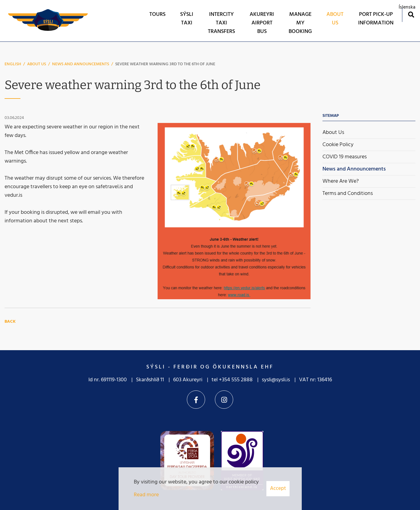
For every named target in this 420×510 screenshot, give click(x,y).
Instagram (224, 400)
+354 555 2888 (236, 380)
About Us (37, 64)
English (13, 64)
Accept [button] (278, 488)
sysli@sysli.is (276, 380)
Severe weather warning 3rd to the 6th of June (165, 64)
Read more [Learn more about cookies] (146, 495)
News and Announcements (81, 64)
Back (10, 322)
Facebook (196, 400)
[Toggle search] (411, 14)
